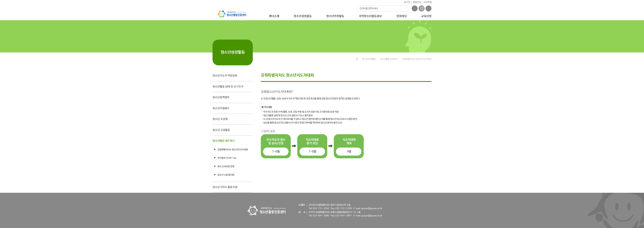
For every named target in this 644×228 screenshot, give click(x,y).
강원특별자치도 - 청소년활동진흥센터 (232, 14)
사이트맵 (427, 2)
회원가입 (417, 2)
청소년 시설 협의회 (226, 175)
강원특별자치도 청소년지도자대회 (233, 150)
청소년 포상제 (220, 119)
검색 (404, 8)
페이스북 (415, 8)
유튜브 (429, 8)
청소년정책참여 (221, 97)
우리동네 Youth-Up (227, 158)
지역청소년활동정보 (370, 16)
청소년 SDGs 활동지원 (225, 187)
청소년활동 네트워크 (224, 141)
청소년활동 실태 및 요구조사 (228, 87)
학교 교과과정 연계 (226, 166)
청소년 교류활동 (221, 130)
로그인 (407, 2)
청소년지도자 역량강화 (225, 76)
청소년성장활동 (303, 16)
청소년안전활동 (335, 16)
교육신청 (426, 16)
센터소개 (274, 16)
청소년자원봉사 (221, 108)
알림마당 (402, 16)
